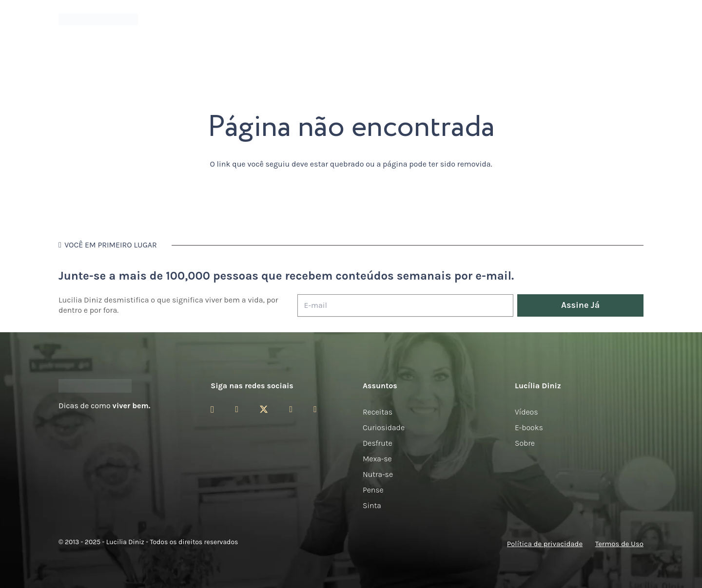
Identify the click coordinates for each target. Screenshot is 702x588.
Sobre (525, 443)
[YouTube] (291, 409)
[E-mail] (405, 306)
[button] (638, 20)
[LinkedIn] (315, 409)
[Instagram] (212, 410)
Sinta (372, 505)
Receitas (378, 412)
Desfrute (378, 443)
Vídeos (526, 412)
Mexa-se (377, 459)
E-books (529, 427)
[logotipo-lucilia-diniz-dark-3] (98, 20)
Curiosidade (384, 427)
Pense (373, 490)
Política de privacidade (545, 544)
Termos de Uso (619, 544)
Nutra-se (378, 474)
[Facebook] (237, 409)
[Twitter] (264, 409)
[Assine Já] (580, 306)
